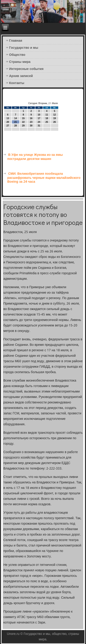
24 (39, 122)
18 (47, 118)
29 (23, 126)
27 (8, 126)
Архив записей (21, 76)
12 (54, 115)
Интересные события (26, 69)
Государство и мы (24, 48)
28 (15, 126)
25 (47, 122)
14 (15, 118)
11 (47, 115)
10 (39, 115)
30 (31, 126)
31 (39, 126)
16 (31, 118)
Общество (17, 55)
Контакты (17, 83)
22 (23, 122)
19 (54, 118)
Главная (16, 41)
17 (39, 118)
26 (54, 122)
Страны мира (20, 62)
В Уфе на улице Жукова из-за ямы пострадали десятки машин (35, 157)
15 (23, 118)
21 (15, 122)
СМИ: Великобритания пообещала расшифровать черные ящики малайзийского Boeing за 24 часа (44, 178)
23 (31, 122)
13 (8, 118)
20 (8, 122)
